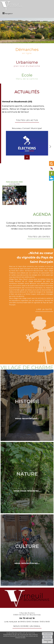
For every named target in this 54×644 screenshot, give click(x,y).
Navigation (9, 14)
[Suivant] (50, 146)
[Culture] (27, 550)
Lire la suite (44, 309)
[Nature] (27, 478)
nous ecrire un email (27, 626)
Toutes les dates (39, 236)
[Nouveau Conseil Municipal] (27, 143)
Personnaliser (47, 641)
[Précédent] (3, 145)
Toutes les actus (27, 120)
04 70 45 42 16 (27, 618)
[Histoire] (27, 405)
